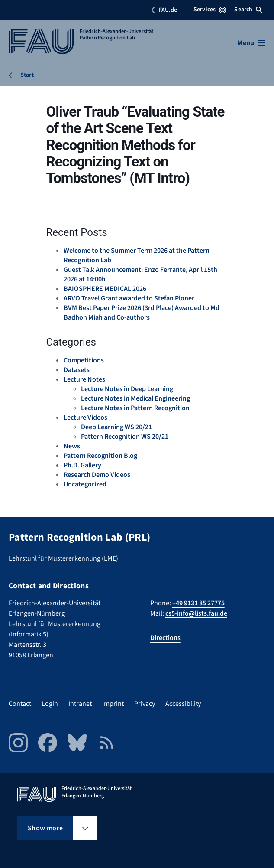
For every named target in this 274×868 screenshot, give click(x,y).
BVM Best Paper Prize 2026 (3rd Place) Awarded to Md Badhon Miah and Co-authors (142, 313)
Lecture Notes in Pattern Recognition (135, 408)
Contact (20, 704)
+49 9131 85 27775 (198, 603)
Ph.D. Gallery (82, 465)
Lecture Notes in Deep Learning (127, 389)
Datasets (77, 370)
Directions (165, 638)
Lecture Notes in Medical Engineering (135, 398)
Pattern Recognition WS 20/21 (125, 437)
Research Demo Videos (97, 475)
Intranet (80, 704)
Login (50, 704)
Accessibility (183, 704)
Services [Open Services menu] (210, 10)
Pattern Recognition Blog (100, 456)
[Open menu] (251, 43)
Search (248, 10)
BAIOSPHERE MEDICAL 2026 (105, 289)
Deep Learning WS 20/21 (116, 427)
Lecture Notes (84, 379)
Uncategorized (85, 484)
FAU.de (164, 10)
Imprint (113, 704)
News (72, 446)
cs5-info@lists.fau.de (196, 613)
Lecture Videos (85, 418)
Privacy (145, 704)
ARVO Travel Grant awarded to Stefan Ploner (129, 298)
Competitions (84, 360)
